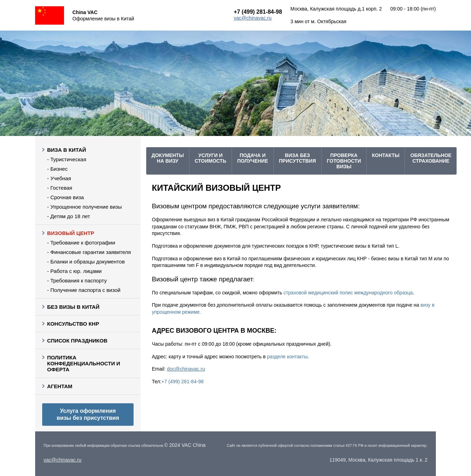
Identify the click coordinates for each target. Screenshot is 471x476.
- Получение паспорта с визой (84, 290)
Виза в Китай (67, 150)
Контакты (386, 155)
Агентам (60, 386)
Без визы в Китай (73, 307)
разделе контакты (287, 357)
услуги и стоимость (211, 158)
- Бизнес (57, 169)
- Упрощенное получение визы (84, 207)
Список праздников (77, 341)
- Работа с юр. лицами (74, 271)
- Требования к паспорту (77, 281)
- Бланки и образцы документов (86, 262)
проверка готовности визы (344, 161)
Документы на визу (168, 158)
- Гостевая (60, 188)
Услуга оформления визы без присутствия (88, 414)
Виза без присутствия (298, 158)
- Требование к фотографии (81, 243)
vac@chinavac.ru (253, 18)
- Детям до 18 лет (69, 216)
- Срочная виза (66, 197)
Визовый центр (71, 233)
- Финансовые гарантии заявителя (89, 252)
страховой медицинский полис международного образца (348, 293)
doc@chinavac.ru (186, 369)
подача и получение (253, 158)
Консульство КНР (73, 324)
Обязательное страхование (431, 158)
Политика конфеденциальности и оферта (84, 363)
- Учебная (59, 178)
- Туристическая (67, 159)
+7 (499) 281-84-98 (258, 12)
